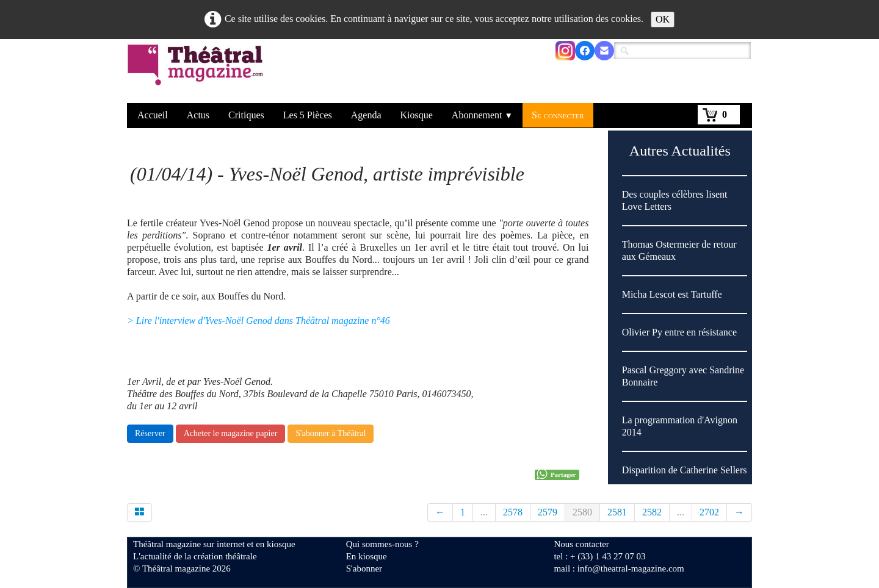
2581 (617, 512)
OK (663, 19)
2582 (652, 512)
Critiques (246, 115)
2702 (709, 512)
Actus (198, 115)
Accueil (153, 115)
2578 (513, 512)
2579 (548, 512)
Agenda (366, 115)
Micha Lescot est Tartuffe (672, 294)
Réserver (150, 433)
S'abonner (364, 568)
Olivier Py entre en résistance (679, 332)
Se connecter (558, 115)
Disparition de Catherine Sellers (685, 470)
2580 (582, 512)
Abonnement (482, 115)
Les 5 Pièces (308, 115)
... (484, 512)
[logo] (197, 73)
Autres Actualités (680, 151)
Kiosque (417, 115)
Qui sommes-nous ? (382, 544)
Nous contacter (581, 544)
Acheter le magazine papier (231, 433)
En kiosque (367, 556)
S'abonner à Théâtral (331, 433)
